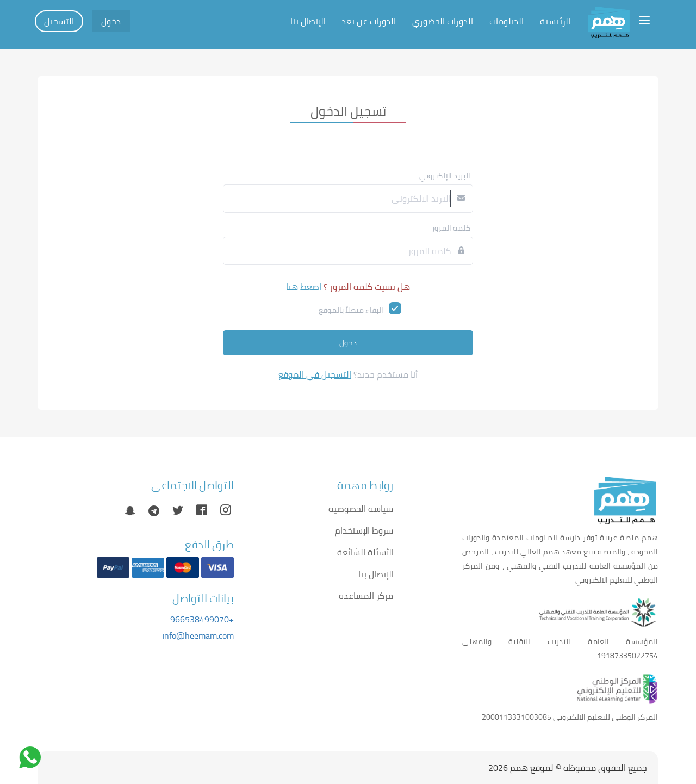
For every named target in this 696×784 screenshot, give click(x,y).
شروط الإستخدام (364, 530)
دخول (111, 21)
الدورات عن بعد (369, 21)
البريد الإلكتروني (445, 176)
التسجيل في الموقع (315, 374)
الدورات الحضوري (443, 21)
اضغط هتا (304, 287)
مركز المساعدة (366, 596)
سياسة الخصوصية (361, 509)
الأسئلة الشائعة (365, 552)
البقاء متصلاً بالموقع (351, 310)
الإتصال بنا (308, 21)
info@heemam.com (198, 635)
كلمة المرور (451, 228)
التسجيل (59, 21)
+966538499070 (202, 619)
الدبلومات (507, 21)
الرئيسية (555, 21)
